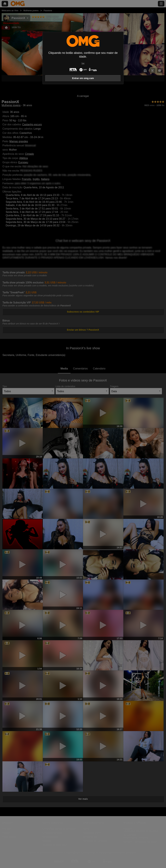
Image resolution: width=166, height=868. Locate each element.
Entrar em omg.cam (83, 78)
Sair (83, 63)
